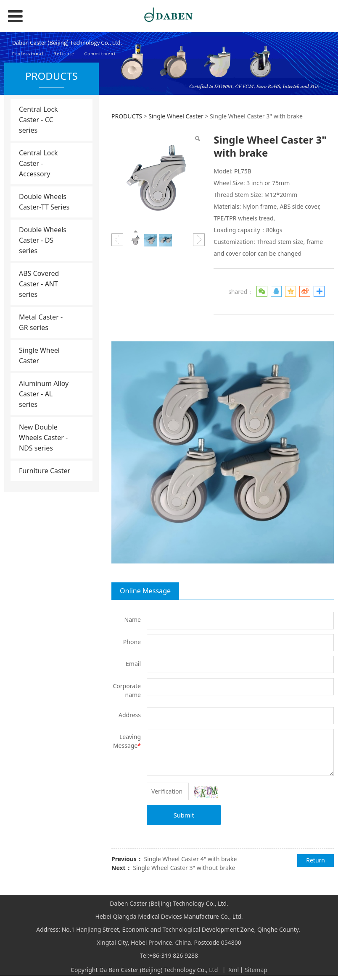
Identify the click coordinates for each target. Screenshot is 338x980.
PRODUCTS (127, 116)
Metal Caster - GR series (41, 322)
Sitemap (256, 970)
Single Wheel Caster (39, 355)
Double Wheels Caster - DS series (43, 240)
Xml (234, 970)
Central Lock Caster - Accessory (38, 163)
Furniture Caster (45, 471)
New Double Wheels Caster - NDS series (43, 438)
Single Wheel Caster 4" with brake (190, 859)
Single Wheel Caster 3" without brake (184, 868)
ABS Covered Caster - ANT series (39, 284)
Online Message (145, 591)
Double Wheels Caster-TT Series (44, 202)
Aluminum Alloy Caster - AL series (44, 394)
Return (316, 860)
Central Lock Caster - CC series (38, 120)
